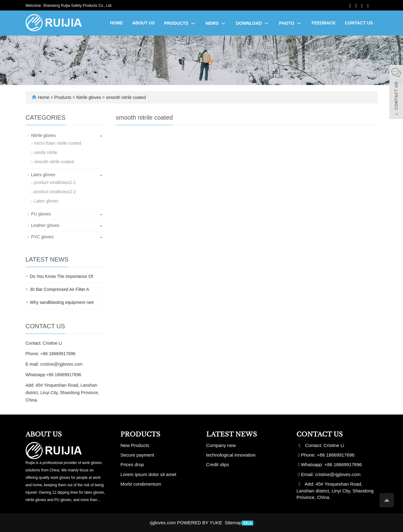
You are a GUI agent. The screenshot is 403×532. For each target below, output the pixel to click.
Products (180, 23)
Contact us (359, 23)
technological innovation (231, 455)
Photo (291, 23)
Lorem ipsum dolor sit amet (148, 474)
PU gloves (41, 214)
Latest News (232, 434)
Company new (221, 445)
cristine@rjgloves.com (61, 364)
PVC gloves (42, 237)
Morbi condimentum (141, 484)
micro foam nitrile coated (58, 143)
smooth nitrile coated (125, 97)
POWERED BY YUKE (200, 523)
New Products (135, 445)
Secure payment (137, 455)
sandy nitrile (46, 152)
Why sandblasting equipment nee (62, 302)
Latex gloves (43, 175)
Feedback (324, 23)
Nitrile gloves (89, 97)
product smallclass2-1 (55, 182)
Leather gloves (45, 225)
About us (143, 23)
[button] (193, 23)
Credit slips (218, 464)
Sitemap (233, 523)
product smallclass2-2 (55, 192)
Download (253, 23)
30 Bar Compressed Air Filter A (60, 289)
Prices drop (132, 464)
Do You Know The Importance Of (61, 276)
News (216, 23)
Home (116, 23)
